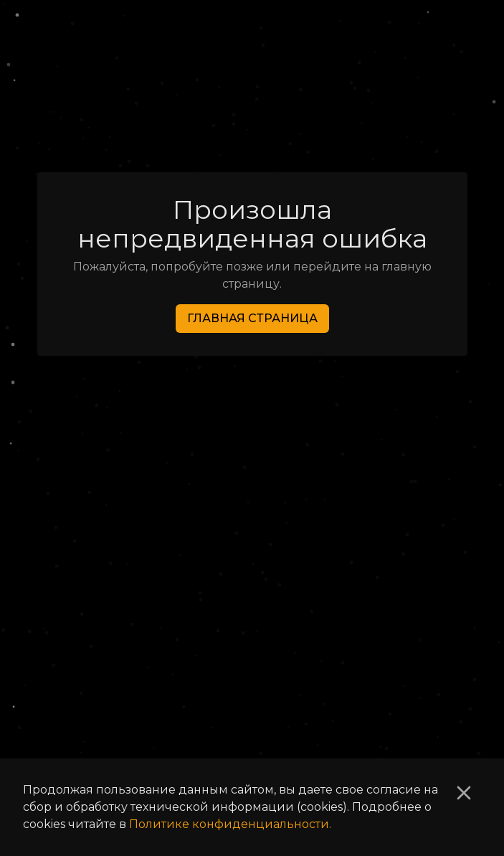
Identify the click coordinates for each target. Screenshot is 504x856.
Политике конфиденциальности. (230, 824)
